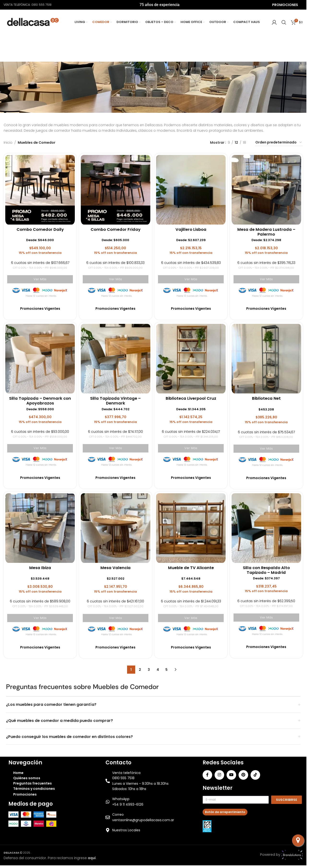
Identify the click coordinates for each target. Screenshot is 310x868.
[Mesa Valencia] (115, 528)
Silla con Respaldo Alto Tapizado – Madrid (267, 570)
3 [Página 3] (149, 669)
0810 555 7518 (42, 5)
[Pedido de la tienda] (279, 143)
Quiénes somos (27, 778)
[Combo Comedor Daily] (39, 188)
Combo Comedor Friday (115, 228)
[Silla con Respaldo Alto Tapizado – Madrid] (267, 528)
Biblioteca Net (267, 398)
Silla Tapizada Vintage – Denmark (115, 400)
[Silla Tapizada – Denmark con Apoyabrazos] (39, 357)
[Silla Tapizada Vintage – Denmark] (115, 357)
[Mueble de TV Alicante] (191, 528)
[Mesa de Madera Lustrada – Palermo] (267, 188)
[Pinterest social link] (243, 774)
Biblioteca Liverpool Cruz (191, 398)
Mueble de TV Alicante (191, 568)
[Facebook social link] (207, 774)
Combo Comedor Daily (39, 228)
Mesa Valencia (115, 568)
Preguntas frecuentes (32, 783)
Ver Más (39, 278)
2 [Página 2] (140, 669)
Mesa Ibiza (39, 568)
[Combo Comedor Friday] (115, 188)
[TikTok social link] (255, 774)
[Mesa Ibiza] (39, 528)
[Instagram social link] (219, 774)
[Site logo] (33, 22)
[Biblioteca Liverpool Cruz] (191, 357)
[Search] (284, 22)
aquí (92, 857)
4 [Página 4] (158, 669)
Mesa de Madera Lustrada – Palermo (267, 231)
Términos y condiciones (34, 788)
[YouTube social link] (231, 774)
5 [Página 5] (167, 669)
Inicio (8, 143)
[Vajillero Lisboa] (191, 188)
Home (18, 772)
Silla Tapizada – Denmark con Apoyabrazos (39, 400)
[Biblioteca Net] (267, 357)
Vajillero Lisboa (191, 228)
